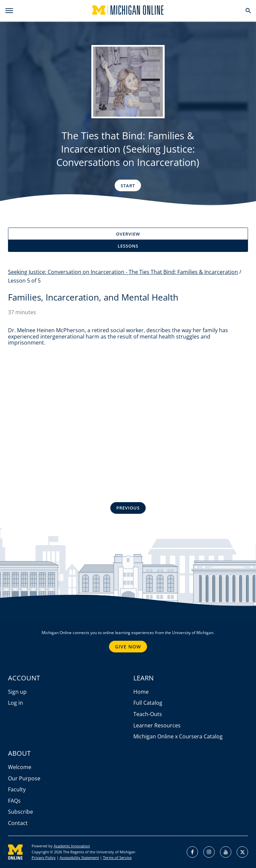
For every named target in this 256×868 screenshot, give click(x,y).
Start (128, 186)
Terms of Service (117, 858)
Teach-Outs (148, 714)
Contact (18, 823)
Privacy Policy (44, 858)
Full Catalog (148, 703)
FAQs (14, 801)
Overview (128, 234)
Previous (128, 508)
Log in (15, 703)
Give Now (128, 647)
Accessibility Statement (79, 858)
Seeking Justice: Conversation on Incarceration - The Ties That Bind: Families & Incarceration (123, 272)
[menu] (9, 11)
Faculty (17, 789)
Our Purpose (24, 778)
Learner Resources (157, 725)
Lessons (128, 246)
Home (141, 692)
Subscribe (20, 812)
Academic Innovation (72, 846)
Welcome (20, 767)
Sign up (17, 692)
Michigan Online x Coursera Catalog (178, 736)
